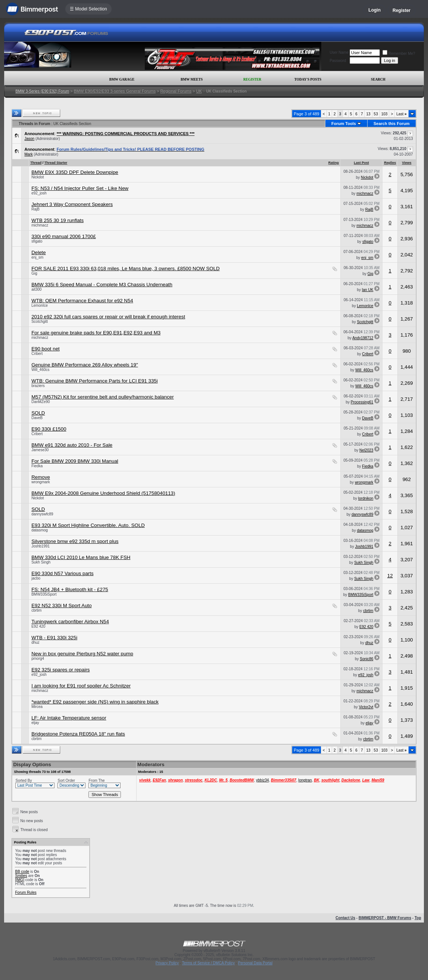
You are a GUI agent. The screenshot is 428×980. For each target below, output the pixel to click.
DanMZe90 (40, 402)
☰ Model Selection (88, 9)
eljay (35, 723)
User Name (339, 52)
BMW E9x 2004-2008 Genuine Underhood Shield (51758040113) (103, 493)
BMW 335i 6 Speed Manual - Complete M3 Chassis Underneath (102, 285)
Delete (39, 252)
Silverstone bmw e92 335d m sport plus (75, 541)
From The (96, 781)
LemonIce (40, 305)
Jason (29, 139)
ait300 (36, 289)
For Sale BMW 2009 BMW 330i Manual (75, 461)
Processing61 (362, 402)
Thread (36, 163)
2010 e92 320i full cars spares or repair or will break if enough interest (108, 317)
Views (407, 163)
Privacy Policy (167, 963)
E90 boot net (46, 349)
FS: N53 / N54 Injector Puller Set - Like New (80, 188)
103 (385, 114)
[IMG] (19, 880)
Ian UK (368, 290)
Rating (334, 163)
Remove (41, 477)
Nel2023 (366, 450)
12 (390, 576)
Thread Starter (56, 163)
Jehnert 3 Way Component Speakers (72, 204)
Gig (34, 273)
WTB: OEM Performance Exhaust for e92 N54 (82, 301)
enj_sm (37, 257)
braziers (38, 386)
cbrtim (36, 610)
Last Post (361, 163)
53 (376, 114)
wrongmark (40, 482)
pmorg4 (38, 658)
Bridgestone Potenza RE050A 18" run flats (78, 734)
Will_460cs (40, 370)
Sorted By (24, 781)
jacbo (36, 578)
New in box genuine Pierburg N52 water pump (82, 654)
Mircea (37, 707)
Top (418, 918)
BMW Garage (122, 79)
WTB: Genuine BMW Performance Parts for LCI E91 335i (95, 381)
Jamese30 (40, 450)
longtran (305, 780)
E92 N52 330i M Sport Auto (62, 606)
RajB (35, 209)
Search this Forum (392, 124)
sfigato (37, 241)
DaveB (37, 418)
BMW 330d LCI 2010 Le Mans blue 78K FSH (81, 557)
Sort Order (66, 781)
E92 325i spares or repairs (60, 670)
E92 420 (38, 626)
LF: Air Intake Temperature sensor (69, 718)
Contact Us (345, 918)
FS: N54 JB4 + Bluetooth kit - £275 (70, 589)
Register (402, 10)
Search (378, 79)
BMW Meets (192, 79)
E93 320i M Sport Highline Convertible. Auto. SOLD (88, 525)
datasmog (40, 530)
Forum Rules (26, 892)
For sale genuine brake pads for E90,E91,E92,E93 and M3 (96, 333)
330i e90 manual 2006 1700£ (64, 236)
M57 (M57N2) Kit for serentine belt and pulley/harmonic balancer (103, 397)
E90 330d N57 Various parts (62, 573)
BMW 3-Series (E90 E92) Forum (42, 91)
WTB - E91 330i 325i (54, 638)
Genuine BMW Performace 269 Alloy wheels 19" (85, 365)
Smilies (21, 876)
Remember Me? (399, 54)
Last (401, 114)
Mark (28, 154)
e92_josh (39, 193)
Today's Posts (308, 79)
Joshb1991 (40, 546)
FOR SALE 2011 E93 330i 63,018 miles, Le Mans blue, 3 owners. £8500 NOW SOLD (126, 269)
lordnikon (366, 498)
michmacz (365, 193)
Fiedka (37, 466)
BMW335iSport (44, 594)
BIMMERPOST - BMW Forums (385, 918)
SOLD (38, 413)
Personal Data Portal (255, 963)
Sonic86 (366, 659)
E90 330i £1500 (49, 429)
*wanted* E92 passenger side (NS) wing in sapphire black (95, 702)
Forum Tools (344, 124)
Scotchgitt (40, 322)
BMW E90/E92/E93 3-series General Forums (115, 91)
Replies (390, 163)
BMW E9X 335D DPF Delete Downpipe (75, 172)
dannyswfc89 (42, 514)
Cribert (37, 354)
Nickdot (38, 177)
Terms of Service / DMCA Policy (208, 963)
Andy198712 (363, 338)
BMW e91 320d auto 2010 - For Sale (72, 445)
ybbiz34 (262, 780)
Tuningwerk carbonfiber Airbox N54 (70, 622)
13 (368, 114)
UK (199, 91)
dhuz (35, 642)
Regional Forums (176, 91)
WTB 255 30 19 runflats (57, 220)
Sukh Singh (41, 562)
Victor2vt (366, 707)
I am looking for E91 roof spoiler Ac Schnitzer (81, 686)
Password (338, 61)
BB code (22, 872)
